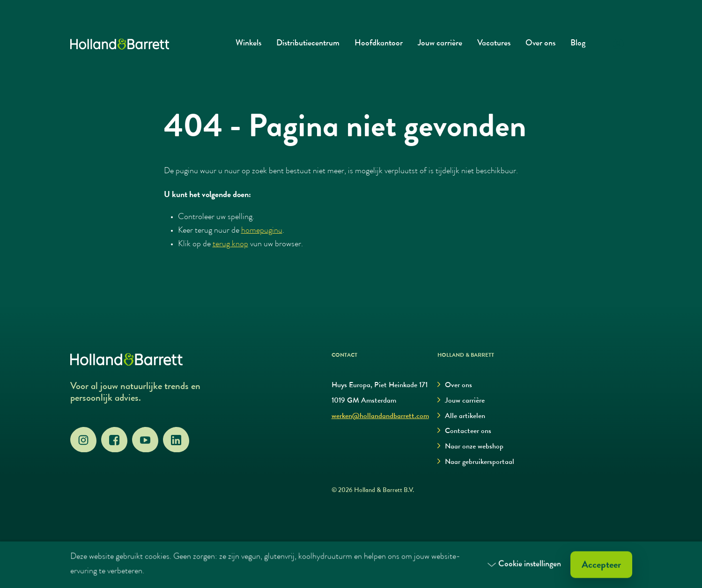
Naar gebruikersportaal (476, 462)
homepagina (262, 231)
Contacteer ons (464, 431)
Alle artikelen (461, 416)
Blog (578, 44)
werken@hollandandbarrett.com (380, 417)
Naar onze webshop (470, 447)
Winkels (248, 44)
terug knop (230, 245)
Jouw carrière (440, 44)
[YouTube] (145, 440)
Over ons (540, 44)
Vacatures (494, 44)
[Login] (618, 44)
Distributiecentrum (308, 44)
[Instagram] (83, 440)
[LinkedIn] (176, 440)
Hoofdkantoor (379, 44)
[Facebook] (114, 440)
